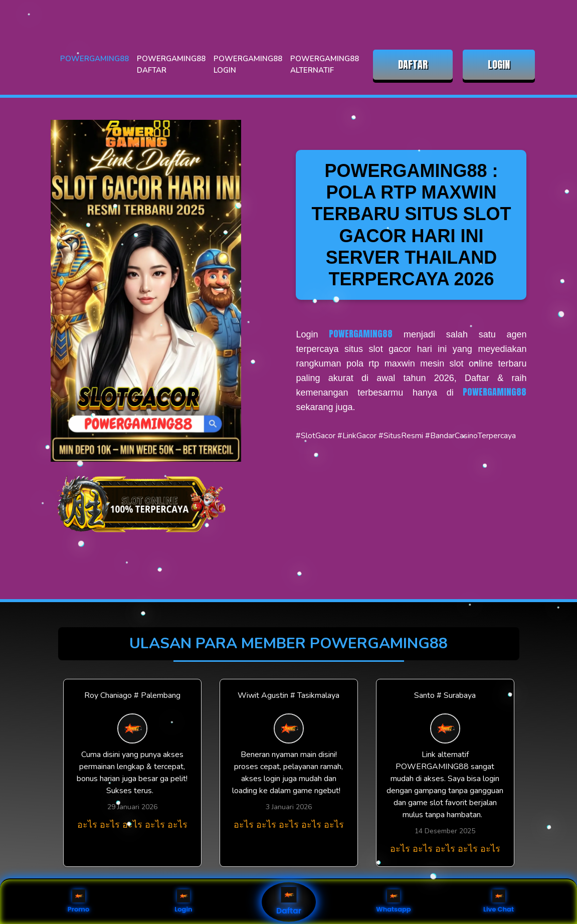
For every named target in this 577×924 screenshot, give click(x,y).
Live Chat (499, 902)
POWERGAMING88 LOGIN (248, 64)
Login (183, 902)
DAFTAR (413, 64)
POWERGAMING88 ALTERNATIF (325, 64)
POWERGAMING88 (94, 59)
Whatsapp (393, 902)
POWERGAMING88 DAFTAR (171, 64)
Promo (78, 902)
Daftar (288, 902)
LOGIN (499, 64)
